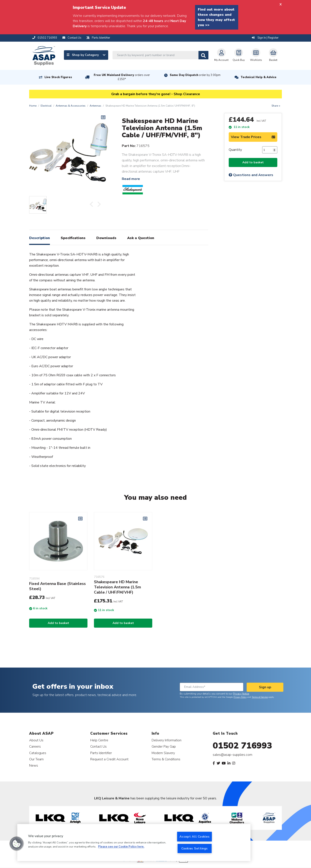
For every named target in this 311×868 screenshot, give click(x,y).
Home (33, 106)
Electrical (46, 106)
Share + (276, 106)
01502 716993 (242, 746)
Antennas (95, 106)
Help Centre (99, 740)
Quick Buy (239, 55)
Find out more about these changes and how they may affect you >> (216, 17)
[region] (134, 843)
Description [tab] (40, 238)
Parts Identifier (101, 753)
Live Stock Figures (58, 77)
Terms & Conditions (166, 759)
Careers (35, 746)
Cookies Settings (195, 848)
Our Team (36, 759)
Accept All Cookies (194, 836)
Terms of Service (260, 697)
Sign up (265, 687)
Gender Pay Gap (164, 746)
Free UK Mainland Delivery (122, 77)
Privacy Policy (240, 697)
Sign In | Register (265, 38)
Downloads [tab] (106, 238)
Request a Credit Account (109, 759)
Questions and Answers (251, 175)
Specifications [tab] (73, 238)
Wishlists (256, 55)
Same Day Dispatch (195, 75)
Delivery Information (167, 740)
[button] (17, 844)
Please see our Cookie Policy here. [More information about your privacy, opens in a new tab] (121, 847)
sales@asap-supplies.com (232, 755)
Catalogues (38, 753)
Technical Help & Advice (259, 77)
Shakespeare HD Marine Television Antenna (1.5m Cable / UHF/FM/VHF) (117, 587)
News (34, 765)
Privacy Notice (241, 694)
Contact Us (98, 746)
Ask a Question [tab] (141, 238)
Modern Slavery (163, 753)
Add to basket (253, 162)
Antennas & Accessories (71, 106)
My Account (221, 55)
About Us (36, 740)
